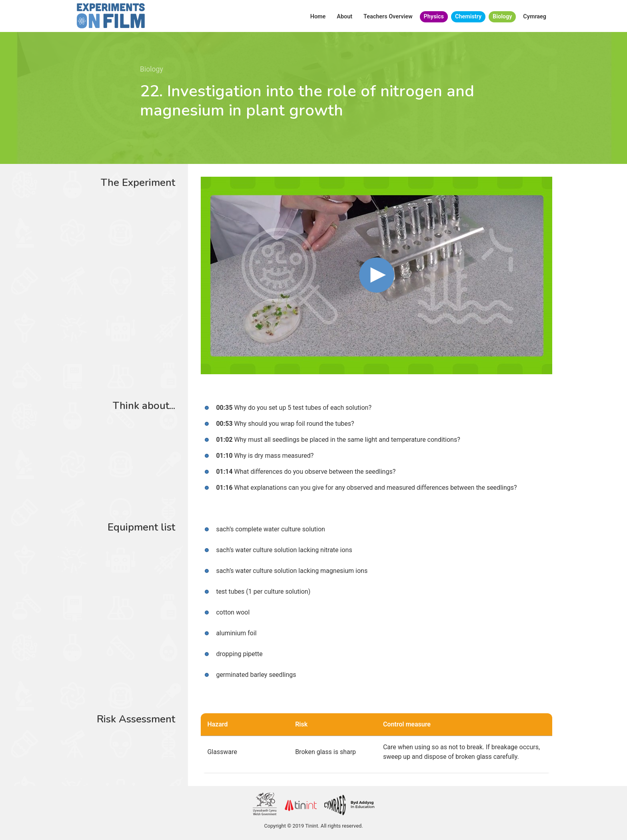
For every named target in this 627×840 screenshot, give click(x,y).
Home (318, 17)
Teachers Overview (388, 17)
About (344, 17)
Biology (502, 17)
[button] (377, 275)
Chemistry (468, 17)
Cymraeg (535, 17)
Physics (434, 17)
